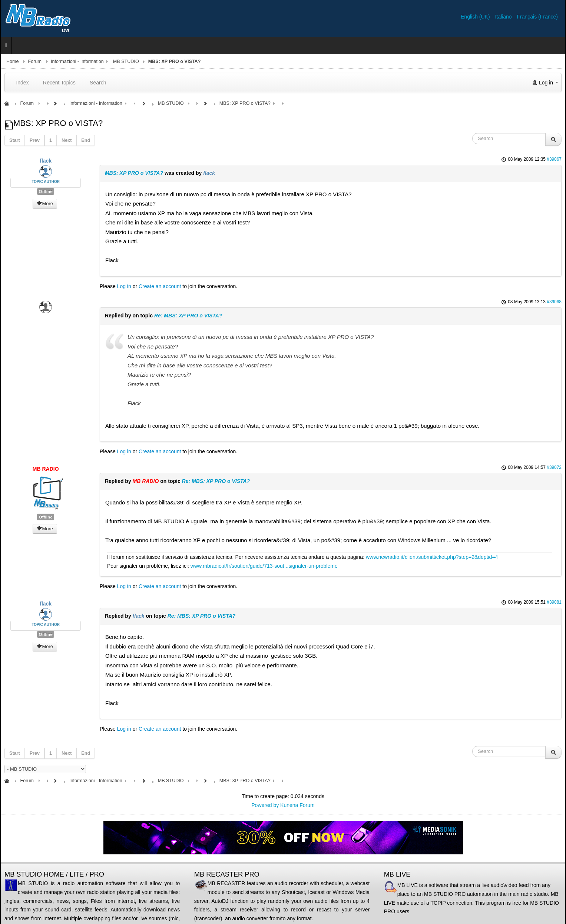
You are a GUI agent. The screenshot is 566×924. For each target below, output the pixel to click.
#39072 (554, 467)
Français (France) (537, 17)
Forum (35, 61)
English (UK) (476, 17)
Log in (124, 286)
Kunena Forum (297, 805)
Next (67, 140)
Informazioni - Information (77, 61)
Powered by (265, 805)
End (86, 140)
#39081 (554, 602)
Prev (35, 140)
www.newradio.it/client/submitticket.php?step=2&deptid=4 (432, 557)
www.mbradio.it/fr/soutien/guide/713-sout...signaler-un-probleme (264, 566)
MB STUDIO (126, 61)
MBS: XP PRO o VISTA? (134, 173)
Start (15, 140)
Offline (45, 191)
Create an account (160, 286)
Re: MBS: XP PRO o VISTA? (188, 316)
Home (13, 61)
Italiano (504, 17)
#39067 (554, 159)
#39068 (554, 302)
